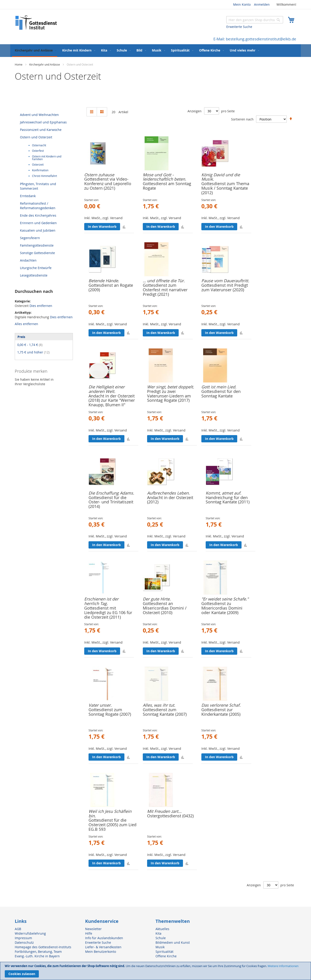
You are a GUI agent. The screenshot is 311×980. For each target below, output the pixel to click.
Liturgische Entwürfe (36, 268)
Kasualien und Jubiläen (38, 230)
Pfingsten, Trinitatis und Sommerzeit (38, 186)
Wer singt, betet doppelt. (171, 387)
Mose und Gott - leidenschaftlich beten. (164, 177)
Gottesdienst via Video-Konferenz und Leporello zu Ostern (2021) (108, 184)
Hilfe (89, 933)
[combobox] (255, 20)
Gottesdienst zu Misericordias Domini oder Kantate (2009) (222, 608)
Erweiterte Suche (239, 27)
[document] (155, 971)
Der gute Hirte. (157, 599)
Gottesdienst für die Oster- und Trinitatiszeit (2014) (111, 502)
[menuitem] (35, 51)
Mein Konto (242, 4)
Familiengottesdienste (37, 245)
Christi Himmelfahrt (44, 176)
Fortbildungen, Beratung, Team (38, 952)
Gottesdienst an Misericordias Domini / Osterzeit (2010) (165, 608)
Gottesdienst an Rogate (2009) (111, 287)
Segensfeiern (30, 238)
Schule (161, 938)
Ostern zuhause (99, 175)
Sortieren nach (242, 119)
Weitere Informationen (283, 966)
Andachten (28, 260)
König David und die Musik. (221, 177)
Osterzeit (38, 165)
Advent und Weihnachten (39, 115)
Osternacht (39, 145)
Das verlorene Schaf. (221, 705)
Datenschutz (24, 942)
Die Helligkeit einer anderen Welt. (107, 389)
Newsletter (93, 929)
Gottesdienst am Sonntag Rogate (167, 186)
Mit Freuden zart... (164, 811)
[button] (124, 227)
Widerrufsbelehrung (30, 933)
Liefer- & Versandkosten (103, 947)
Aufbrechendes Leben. (168, 493)
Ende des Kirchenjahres (38, 215)
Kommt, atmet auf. (223, 493)
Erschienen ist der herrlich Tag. (101, 601)
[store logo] (36, 23)
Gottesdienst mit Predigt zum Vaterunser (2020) (225, 287)
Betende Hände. (104, 281)
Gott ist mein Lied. (219, 387)
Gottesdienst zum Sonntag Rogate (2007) (110, 712)
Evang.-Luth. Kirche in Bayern (37, 956)
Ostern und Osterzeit (36, 137)
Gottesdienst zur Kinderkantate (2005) (221, 712)
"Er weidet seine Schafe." (225, 599)
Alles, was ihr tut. (159, 705)
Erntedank (28, 196)
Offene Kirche (166, 956)
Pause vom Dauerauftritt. (225, 281)
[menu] (155, 51)
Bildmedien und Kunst (173, 942)
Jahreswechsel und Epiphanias (43, 122)
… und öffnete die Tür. (164, 281)
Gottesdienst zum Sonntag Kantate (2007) (165, 712)
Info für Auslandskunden (104, 938)
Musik (160, 947)
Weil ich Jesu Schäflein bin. (110, 813)
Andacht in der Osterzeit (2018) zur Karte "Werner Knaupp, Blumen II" (112, 400)
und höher (33, 352)
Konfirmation (40, 170)
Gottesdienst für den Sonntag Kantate (221, 394)
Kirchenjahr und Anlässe (45, 64)
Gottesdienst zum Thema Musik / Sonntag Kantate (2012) (225, 188)
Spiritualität (164, 952)
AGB (18, 929)
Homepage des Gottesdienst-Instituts (43, 947)
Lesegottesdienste (34, 275)
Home (19, 64)
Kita (158, 933)
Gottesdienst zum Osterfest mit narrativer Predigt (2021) (165, 290)
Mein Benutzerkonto (101, 952)
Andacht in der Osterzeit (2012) (170, 500)
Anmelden (262, 4)
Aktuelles (162, 929)
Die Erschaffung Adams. (111, 493)
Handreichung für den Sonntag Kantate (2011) (228, 500)
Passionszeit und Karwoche (41, 130)
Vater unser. (100, 705)
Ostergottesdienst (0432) (170, 816)
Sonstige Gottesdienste (37, 253)
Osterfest (38, 151)
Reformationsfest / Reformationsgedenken (38, 206)
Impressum (23, 938)
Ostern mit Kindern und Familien (47, 158)
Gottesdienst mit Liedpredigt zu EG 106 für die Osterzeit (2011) (108, 612)
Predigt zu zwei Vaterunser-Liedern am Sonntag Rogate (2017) (169, 396)
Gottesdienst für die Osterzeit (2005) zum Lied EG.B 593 (112, 825)
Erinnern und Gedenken (38, 223)
